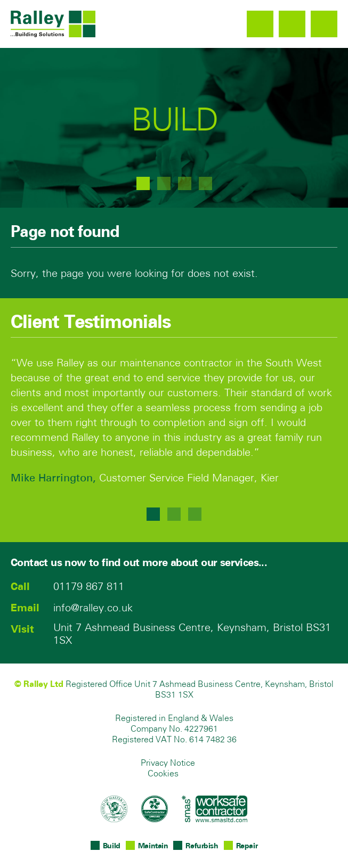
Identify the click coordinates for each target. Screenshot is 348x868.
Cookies (163, 774)
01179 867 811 (260, 24)
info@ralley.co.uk (292, 24)
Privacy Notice (168, 764)
